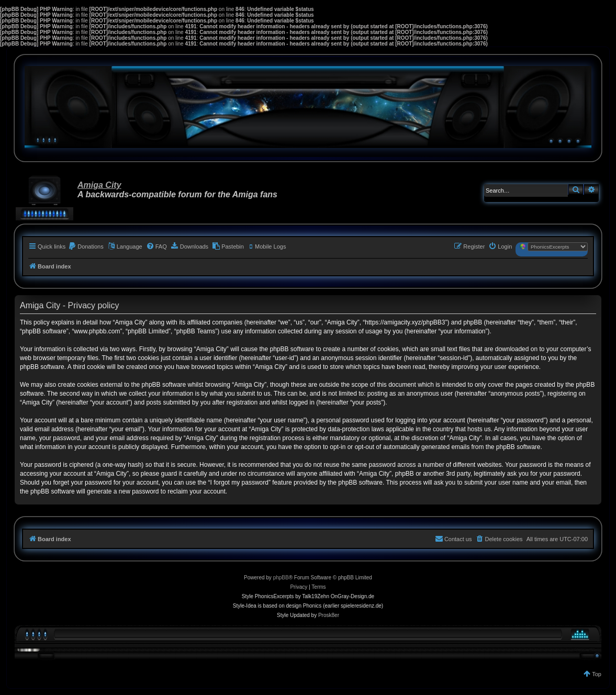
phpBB (281, 578)
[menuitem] (86, 246)
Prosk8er (329, 615)
